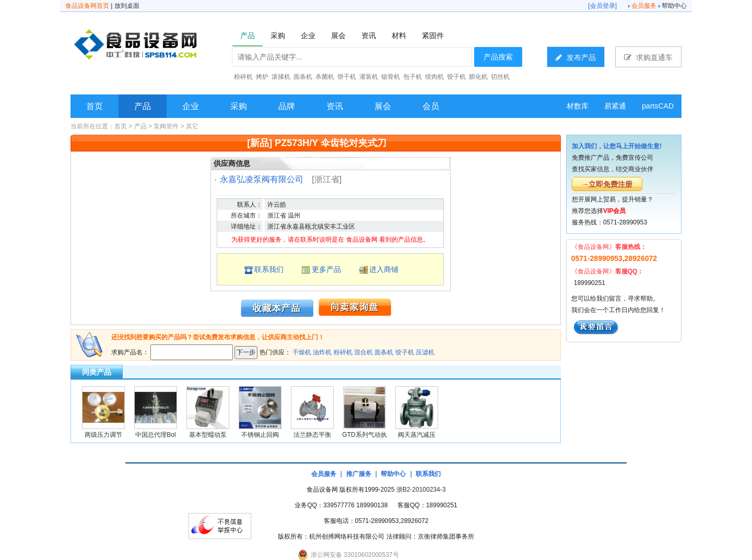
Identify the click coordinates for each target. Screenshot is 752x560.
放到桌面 (127, 6)
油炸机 (322, 352)
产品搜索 (498, 57)
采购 (239, 106)
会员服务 (644, 6)
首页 (95, 106)
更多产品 (326, 269)
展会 (383, 106)
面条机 (384, 352)
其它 (192, 126)
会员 (431, 106)
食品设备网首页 (87, 6)
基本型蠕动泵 (208, 435)
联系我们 (269, 269)
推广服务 (359, 474)
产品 (143, 106)
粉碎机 (343, 352)
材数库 (578, 106)
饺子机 (405, 352)
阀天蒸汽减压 (417, 435)
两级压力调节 (103, 435)
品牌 (287, 106)
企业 (191, 106)
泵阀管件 (166, 126)
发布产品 (576, 57)
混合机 (363, 352)
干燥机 (302, 352)
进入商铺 (384, 269)
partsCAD (658, 106)
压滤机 (425, 352)
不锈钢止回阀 (260, 435)
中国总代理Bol (155, 435)
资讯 (335, 106)
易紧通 (615, 106)
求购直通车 (648, 57)
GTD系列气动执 (364, 435)
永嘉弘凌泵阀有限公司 (262, 179)
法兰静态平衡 (312, 435)
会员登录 (603, 6)
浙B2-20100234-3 (421, 490)
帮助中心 (674, 6)
